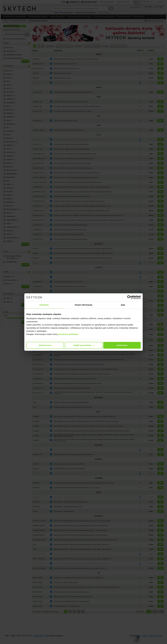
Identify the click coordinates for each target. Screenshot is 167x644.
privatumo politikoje (68, 334)
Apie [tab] (123, 305)
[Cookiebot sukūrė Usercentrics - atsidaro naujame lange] (129, 297)
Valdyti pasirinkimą (84, 345)
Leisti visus (122, 345)
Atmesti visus (45, 345)
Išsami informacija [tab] (84, 305)
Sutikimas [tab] (44, 305)
